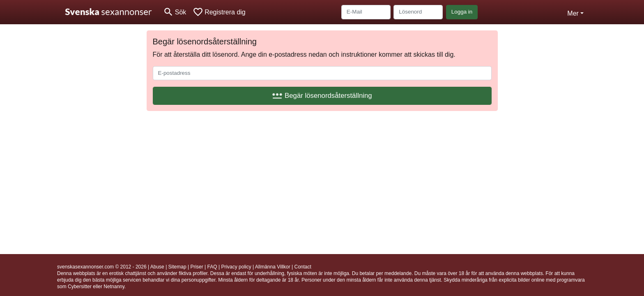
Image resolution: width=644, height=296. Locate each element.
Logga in (462, 12)
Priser (197, 267)
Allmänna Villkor (273, 267)
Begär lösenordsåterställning (322, 96)
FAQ (212, 267)
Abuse (157, 267)
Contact (302, 267)
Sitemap (177, 267)
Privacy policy (236, 267)
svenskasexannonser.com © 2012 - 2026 (102, 267)
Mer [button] (573, 13)
